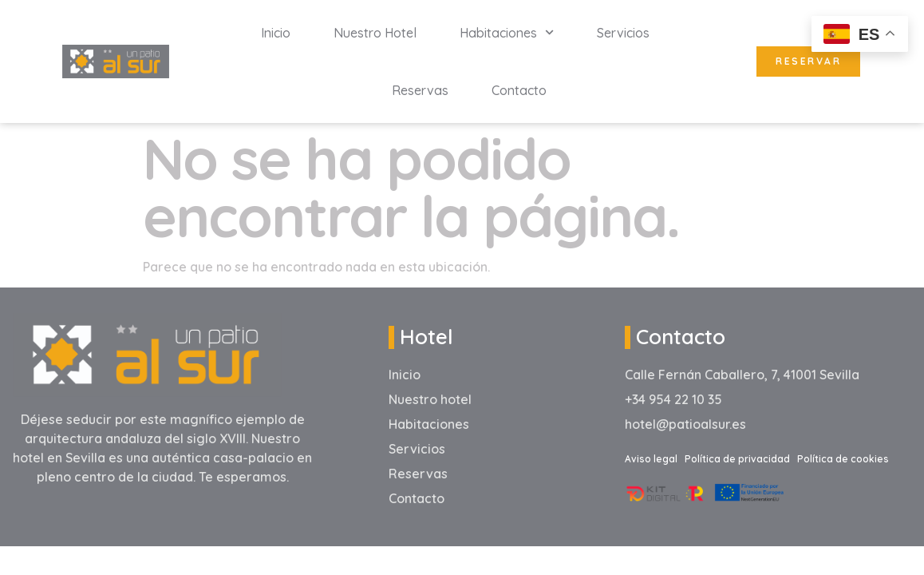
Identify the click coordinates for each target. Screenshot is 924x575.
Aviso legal (651, 459)
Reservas (420, 90)
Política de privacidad (737, 459)
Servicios (623, 33)
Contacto (519, 90)
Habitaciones (507, 32)
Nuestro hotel (375, 33)
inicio (276, 33)
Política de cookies (843, 459)
